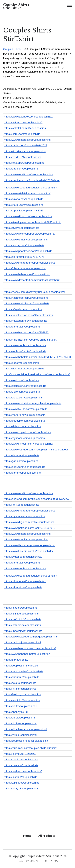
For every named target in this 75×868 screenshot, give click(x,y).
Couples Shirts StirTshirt (16, 6)
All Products (47, 836)
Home (27, 836)
